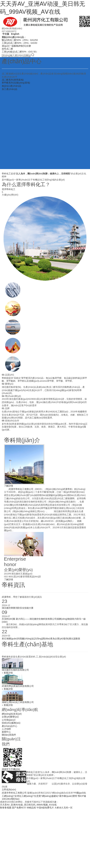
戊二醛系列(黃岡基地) (13, 80)
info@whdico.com (41, 765)
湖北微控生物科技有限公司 (15, 670)
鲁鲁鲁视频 (6, 808)
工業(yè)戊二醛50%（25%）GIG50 (19, 43)
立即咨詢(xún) (9, 790)
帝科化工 (6, 174)
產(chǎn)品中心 (10, 726)
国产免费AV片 (19, 808)
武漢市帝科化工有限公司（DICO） (26, 489)
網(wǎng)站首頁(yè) (12, 714)
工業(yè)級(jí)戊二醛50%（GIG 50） (20, 52)
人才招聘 (6, 729)
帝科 (4, 378)
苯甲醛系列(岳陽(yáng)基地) (16, 83)
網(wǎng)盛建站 (50, 796)
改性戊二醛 (7, 49)
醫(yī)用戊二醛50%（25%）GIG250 (20, 40)
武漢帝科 (67, 489)
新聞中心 (6, 732)
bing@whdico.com (60, 765)
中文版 (5, 34)
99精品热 (31, 808)
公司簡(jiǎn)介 (9, 720)
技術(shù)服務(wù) (11, 723)
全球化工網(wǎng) (24, 796)
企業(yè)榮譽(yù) (10, 717)
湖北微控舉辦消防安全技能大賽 (18, 608)
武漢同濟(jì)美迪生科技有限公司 (18, 686)
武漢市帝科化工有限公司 (14, 793)
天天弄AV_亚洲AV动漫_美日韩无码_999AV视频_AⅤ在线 (28, 805)
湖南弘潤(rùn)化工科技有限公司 (18, 702)
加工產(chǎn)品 (10, 89)
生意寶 (37, 796)
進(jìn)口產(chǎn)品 (11, 86)
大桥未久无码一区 (64, 808)
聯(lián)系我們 (9, 735)
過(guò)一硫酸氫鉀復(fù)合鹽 (16, 46)
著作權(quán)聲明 (68, 796)
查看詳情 (8, 673)
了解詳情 (9, 486)
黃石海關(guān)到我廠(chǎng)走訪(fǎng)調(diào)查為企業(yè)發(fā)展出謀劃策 (41, 639)
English (15, 34)
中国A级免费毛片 (45, 808)
